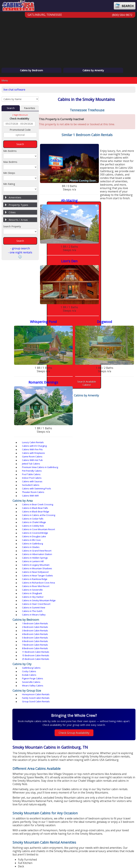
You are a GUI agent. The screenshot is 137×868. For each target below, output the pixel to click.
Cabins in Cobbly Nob (58, 382)
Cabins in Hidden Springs (60, 392)
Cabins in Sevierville (57, 403)
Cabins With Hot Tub (116, 352)
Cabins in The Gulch (57, 410)
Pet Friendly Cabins (116, 355)
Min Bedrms (10, 152)
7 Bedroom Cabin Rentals (60, 426)
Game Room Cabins (86, 352)
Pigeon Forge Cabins (57, 442)
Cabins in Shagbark (86, 403)
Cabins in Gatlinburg (116, 385)
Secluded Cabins (55, 362)
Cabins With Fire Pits (116, 348)
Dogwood (65, 252)
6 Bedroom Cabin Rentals (119, 422)
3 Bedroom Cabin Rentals (119, 419)
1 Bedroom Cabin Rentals (60, 419)
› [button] (131, 741)
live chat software (15, 90)
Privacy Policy (53, 850)
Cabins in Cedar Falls (87, 378)
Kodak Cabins (113, 438)
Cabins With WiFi (55, 366)
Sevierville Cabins (85, 442)
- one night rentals (20, 253)
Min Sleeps (9, 174)
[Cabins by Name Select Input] (20, 99)
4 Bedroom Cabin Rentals (60, 422)
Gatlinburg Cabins (56, 438)
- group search (20, 249)
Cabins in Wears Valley (88, 410)
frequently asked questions (78, 780)
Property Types (18, 206)
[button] (79, 766)
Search (11, 109)
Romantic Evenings (112, 252)
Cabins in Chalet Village (118, 378)
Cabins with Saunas (116, 359)
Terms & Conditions (80, 850)
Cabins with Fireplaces (58, 352)
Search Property (12, 227)
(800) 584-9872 (122, 18)
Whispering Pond (112, 199)
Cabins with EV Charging (89, 348)
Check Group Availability (89, 486)
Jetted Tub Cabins (56, 355)
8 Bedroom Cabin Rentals (89, 426)
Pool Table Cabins (56, 359)
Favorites (30, 109)
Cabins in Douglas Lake (59, 385)
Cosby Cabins (83, 438)
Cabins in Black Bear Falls (89, 375)
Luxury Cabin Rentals (57, 348)
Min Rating (9, 185)
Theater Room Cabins (117, 362)
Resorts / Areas (18, 221)
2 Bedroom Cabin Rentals (89, 419)
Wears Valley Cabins (117, 442)
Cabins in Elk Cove (86, 385)
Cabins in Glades (55, 389)
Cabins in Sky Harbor (117, 403)
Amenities (15, 198)
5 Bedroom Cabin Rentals (89, 422)
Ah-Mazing (112, 147)
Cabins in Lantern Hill (87, 392)
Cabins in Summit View (118, 407)
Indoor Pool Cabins (86, 359)
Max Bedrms (10, 163)
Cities (12, 213)
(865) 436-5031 (89, 815)
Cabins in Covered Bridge (119, 382)
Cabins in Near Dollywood (90, 396)
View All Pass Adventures (89, 774)
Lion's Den (65, 199)
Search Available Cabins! (89, 334)
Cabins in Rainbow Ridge (59, 399)
